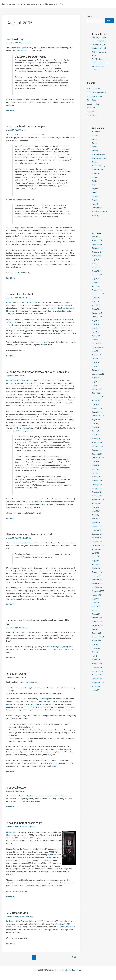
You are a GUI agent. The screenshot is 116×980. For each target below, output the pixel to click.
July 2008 (96, 465)
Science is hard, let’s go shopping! (28, 126)
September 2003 (98, 686)
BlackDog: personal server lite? (26, 823)
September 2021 (98, 351)
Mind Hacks (18, 273)
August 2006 (97, 553)
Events (95, 140)
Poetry (95, 181)
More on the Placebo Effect (24, 294)
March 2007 (97, 526)
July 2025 (96, 264)
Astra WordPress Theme (73, 970)
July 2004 (96, 648)
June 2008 (96, 469)
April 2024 (96, 290)
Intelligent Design (18, 674)
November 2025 (98, 256)
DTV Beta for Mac (18, 913)
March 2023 (97, 313)
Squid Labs (31, 796)
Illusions (95, 151)
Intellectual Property (100, 155)
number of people (46, 699)
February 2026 (98, 244)
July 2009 (96, 427)
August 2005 (97, 599)
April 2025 (96, 271)
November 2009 (98, 416)
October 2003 (97, 683)
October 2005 (97, 591)
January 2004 (97, 671)
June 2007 (96, 515)
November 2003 (98, 679)
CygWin (50, 855)
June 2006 (96, 561)
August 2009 (97, 423)
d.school (44, 48)
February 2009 (98, 446)
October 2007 (97, 500)
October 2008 (97, 458)
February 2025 (98, 279)
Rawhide (10, 303)
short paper (46, 342)
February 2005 (98, 622)
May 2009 (96, 435)
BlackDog (10, 832)
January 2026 (97, 248)
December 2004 (98, 629)
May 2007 (96, 519)
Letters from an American (97, 93)
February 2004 (98, 667)
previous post (33, 303)
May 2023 (96, 305)
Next (75, 957)
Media (95, 166)
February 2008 (98, 484)
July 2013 (96, 366)
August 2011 (97, 404)
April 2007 (96, 523)
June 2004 (96, 652)
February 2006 (98, 576)
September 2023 (98, 298)
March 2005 (97, 618)
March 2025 (97, 275)
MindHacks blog (44, 320)
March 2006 (97, 572)
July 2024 (96, 282)
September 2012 (98, 378)
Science (23, 130)
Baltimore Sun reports (24, 428)
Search (90, 16)
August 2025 (97, 260)
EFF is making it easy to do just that (62, 647)
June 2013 (96, 370)
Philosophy (96, 177)
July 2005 (96, 603)
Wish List (96, 219)
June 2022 (96, 332)
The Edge (35, 135)
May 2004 (96, 656)
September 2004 (98, 641)
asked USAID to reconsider (42, 502)
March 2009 (97, 443)
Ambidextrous (16, 39)
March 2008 (97, 481)
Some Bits (91, 108)
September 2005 (98, 595)
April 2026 (96, 241)
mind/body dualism (18, 579)
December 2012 (98, 374)
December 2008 (98, 450)
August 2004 (97, 645)
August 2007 (97, 507)
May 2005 (96, 610)
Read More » (11, 110)
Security (95, 200)
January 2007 (97, 534)
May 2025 (96, 267)
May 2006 (96, 565)
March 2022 (97, 340)
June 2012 (96, 389)
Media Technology (27, 917)
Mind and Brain (26, 298)
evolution (55, 766)
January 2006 (97, 580)
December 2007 (98, 492)
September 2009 (98, 420)
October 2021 (97, 347)
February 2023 (98, 317)
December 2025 (98, 252)
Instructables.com (18, 787)
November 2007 (98, 496)
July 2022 (96, 328)
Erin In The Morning (94, 97)
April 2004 (96, 660)
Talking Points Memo (95, 89)
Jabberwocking (93, 104)
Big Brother (24, 628)
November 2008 (98, 454)
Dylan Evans (11, 320)
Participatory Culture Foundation (19, 921)
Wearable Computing (28, 827)
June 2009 (96, 431)
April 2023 (96, 309)
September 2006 (98, 549)
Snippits (95, 204)
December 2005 (98, 584)
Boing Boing (92, 100)
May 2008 (96, 473)
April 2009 (96, 439)
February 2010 (98, 412)
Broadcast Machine (67, 927)
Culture (95, 136)
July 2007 (96, 511)
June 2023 (96, 302)
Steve (17, 891)
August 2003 (97, 690)
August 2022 (97, 324)
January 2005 (97, 625)
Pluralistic (91, 112)
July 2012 (96, 385)
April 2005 (96, 614)
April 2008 (96, 477)
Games (95, 143)
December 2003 (98, 675)
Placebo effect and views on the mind (31, 534)
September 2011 (98, 401)
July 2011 (96, 408)
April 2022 (96, 336)
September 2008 (98, 462)
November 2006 (98, 542)
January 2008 (97, 488)
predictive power (36, 704)
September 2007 (98, 504)
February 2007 (98, 530)
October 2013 (97, 363)
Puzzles (95, 189)
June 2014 (96, 355)
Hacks (23, 791)
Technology (97, 208)
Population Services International (19, 380)
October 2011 (97, 397)
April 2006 (96, 568)
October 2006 (97, 545)
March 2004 (97, 664)
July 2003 (96, 694)
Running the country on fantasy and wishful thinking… (41, 372)
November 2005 (98, 587)
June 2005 (96, 606)
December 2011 (98, 393)
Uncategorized (98, 212)
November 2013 (98, 359)
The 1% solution (98, 59)
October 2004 (97, 637)
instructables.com (57, 796)
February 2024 (98, 294)
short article (27, 543)
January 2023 (97, 321)
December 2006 (98, 538)
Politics (23, 376)
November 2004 (98, 633)
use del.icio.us (34, 930)
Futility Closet (92, 116)
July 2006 (96, 557)
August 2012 (97, 382)
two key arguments (30, 682)
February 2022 (98, 343)
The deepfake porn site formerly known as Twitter (100, 66)
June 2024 (96, 286)
